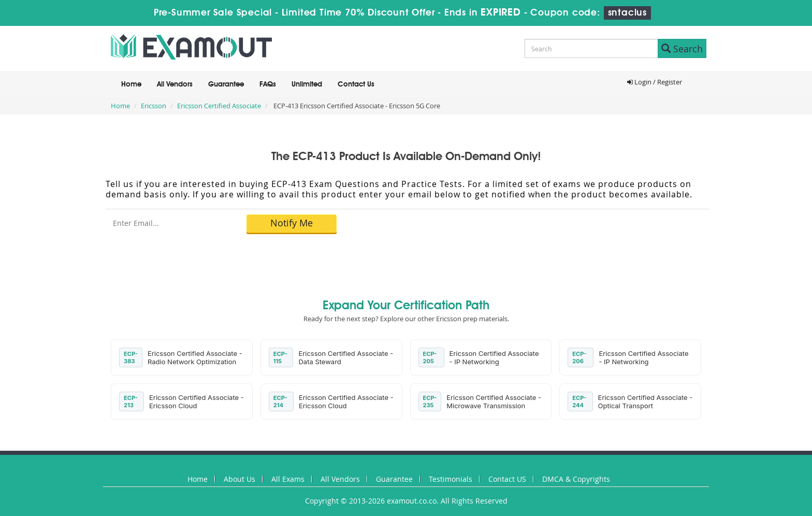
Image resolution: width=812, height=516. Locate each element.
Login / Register (655, 82)
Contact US (507, 479)
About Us (240, 479)
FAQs (268, 84)
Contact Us (356, 84)
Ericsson (154, 106)
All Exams (288, 479)
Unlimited (307, 84)
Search (682, 49)
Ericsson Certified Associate (219, 106)
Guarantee (226, 84)
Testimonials (451, 479)
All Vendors (175, 84)
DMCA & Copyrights (576, 479)
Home (131, 84)
